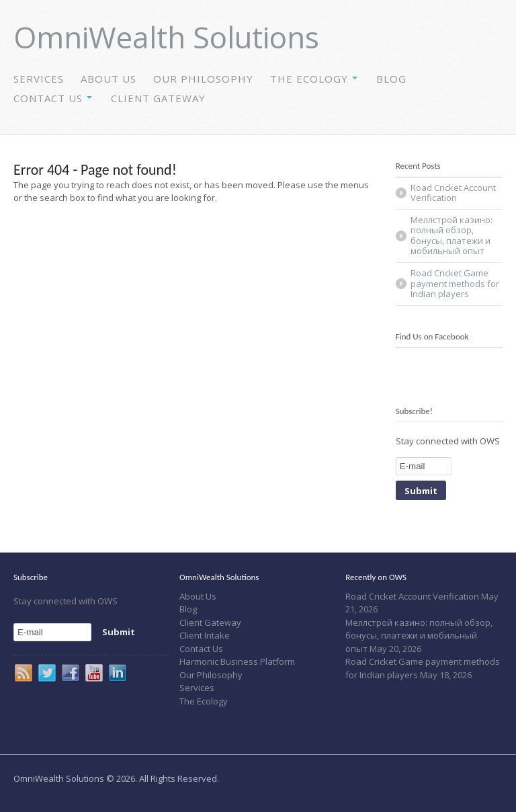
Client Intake (205, 635)
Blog (391, 79)
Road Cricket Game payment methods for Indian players (455, 283)
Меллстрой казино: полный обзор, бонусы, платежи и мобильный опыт (451, 236)
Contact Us (48, 98)
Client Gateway (158, 98)
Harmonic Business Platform (237, 661)
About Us (109, 79)
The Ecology (309, 79)
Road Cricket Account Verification (453, 193)
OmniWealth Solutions (166, 37)
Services (39, 79)
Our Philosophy (203, 79)
